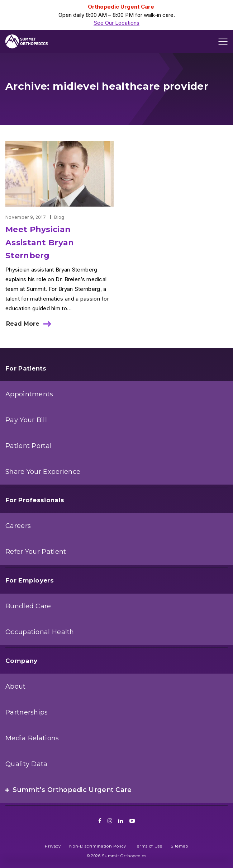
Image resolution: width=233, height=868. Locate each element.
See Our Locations (116, 23)
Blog (59, 217)
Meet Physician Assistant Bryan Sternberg (40, 242)
